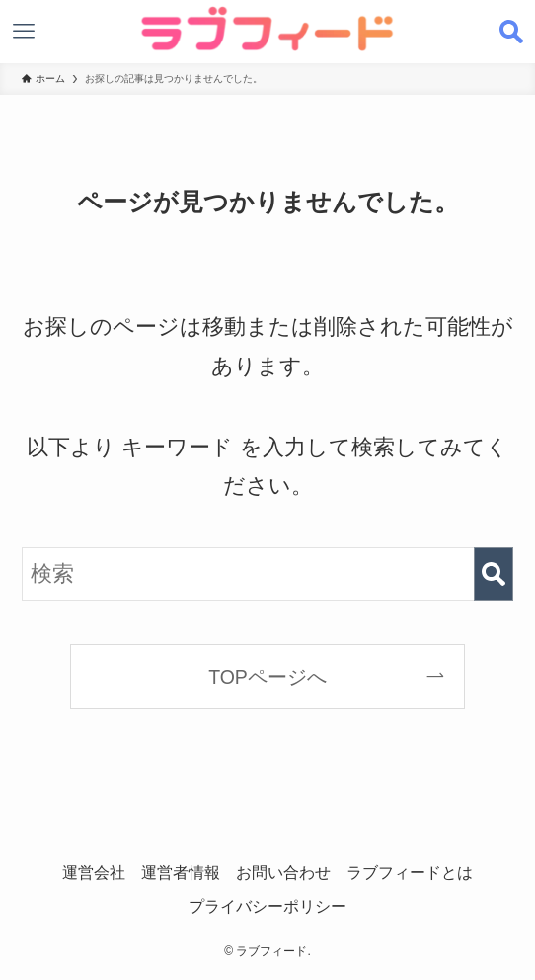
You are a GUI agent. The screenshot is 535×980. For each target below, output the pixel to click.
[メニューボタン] (24, 32)
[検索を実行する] (494, 573)
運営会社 (94, 872)
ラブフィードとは (410, 872)
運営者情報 (181, 872)
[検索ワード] (268, 573)
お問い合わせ (283, 872)
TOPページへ (267, 677)
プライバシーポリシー (267, 906)
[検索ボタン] (511, 32)
